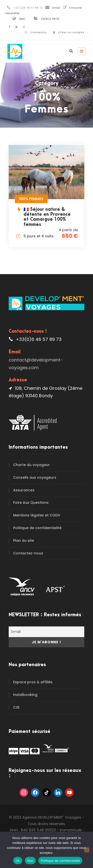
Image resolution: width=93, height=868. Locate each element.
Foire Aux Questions (31, 503)
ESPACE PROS (50, 19)
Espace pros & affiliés (33, 682)
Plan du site (24, 541)
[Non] (87, 850)
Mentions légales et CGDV (37, 515)
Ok (18, 861)
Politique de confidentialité (37, 528)
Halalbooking (25, 695)
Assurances (24, 490)
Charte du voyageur (31, 465)
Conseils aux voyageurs (35, 477)
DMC (22, 19)
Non (30, 861)
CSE (16, 707)
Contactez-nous (28, 553)
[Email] (46, 632)
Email (56, 8)
